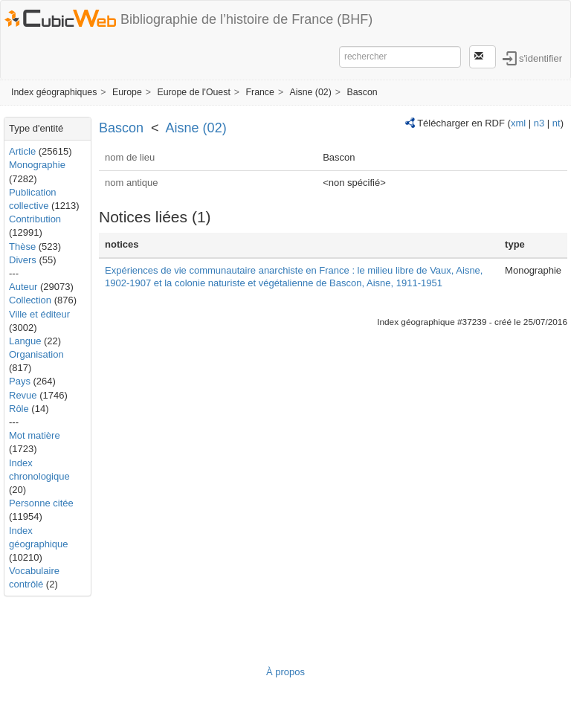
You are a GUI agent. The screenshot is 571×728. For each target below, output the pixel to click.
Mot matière (35, 435)
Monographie (37, 165)
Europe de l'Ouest (193, 92)
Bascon (362, 92)
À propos (285, 672)
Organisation (36, 354)
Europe (127, 92)
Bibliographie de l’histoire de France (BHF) (246, 19)
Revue (23, 395)
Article (22, 151)
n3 (539, 123)
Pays (20, 381)
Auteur (23, 287)
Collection (30, 300)
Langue (25, 341)
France (259, 92)
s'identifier (541, 58)
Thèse (22, 247)
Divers (23, 260)
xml (518, 123)
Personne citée (41, 503)
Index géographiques (54, 92)
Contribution (35, 219)
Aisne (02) (311, 92)
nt (557, 123)
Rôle (19, 409)
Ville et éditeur (39, 314)
